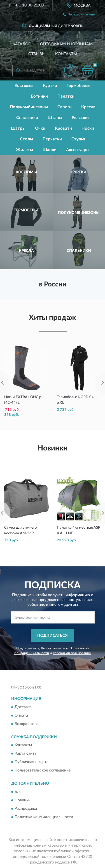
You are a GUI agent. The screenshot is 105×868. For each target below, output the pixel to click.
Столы (26, 139)
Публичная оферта (32, 762)
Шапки (50, 150)
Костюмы (24, 86)
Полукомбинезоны (29, 107)
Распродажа (26, 809)
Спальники (27, 118)
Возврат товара (29, 724)
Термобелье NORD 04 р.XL (75, 400)
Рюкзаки (80, 118)
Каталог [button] (22, 44)
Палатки (66, 96)
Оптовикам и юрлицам (66, 44)
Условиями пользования (72, 653)
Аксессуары (78, 150)
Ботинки (39, 96)
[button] (70, 70)
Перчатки (52, 139)
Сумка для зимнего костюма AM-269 (20, 531)
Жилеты (25, 150)
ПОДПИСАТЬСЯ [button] (53, 636)
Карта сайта (25, 754)
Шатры (18, 128)
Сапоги (65, 107)
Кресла (88, 107)
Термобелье (79, 86)
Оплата (21, 716)
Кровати (63, 128)
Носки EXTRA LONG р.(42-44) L (23, 400)
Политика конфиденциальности (44, 817)
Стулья (78, 139)
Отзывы (37, 54)
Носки (88, 128)
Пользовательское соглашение (43, 771)
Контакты (66, 54)
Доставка (23, 707)
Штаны (55, 118)
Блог (19, 792)
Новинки (23, 800)
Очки (40, 128)
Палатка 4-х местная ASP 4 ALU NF (79, 531)
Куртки (50, 86)
